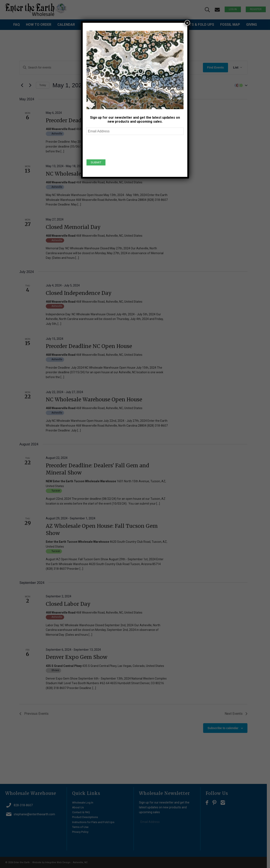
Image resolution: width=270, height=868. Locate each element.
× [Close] (187, 23)
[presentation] (119, 146)
